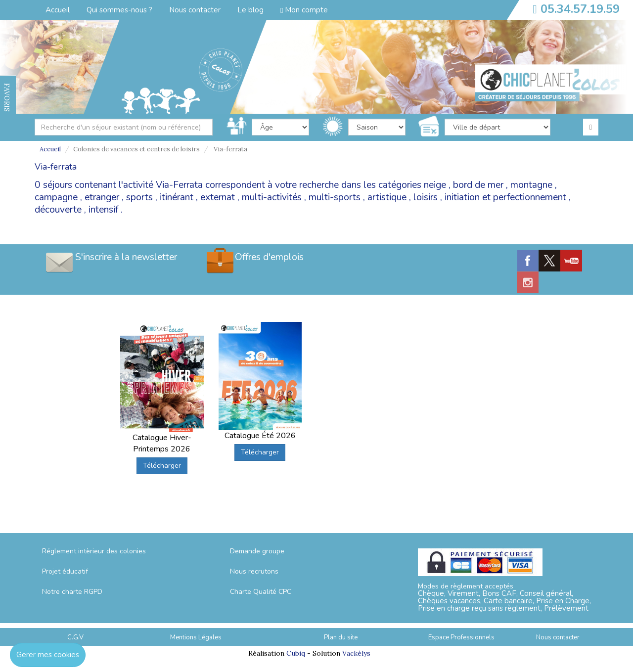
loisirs (426, 197)
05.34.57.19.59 (580, 9)
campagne (56, 197)
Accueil (58, 10)
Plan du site (341, 637)
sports (139, 197)
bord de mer (478, 185)
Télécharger (162, 466)
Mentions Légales (196, 637)
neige (435, 185)
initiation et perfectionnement (505, 197)
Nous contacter (195, 10)
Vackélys (356, 653)
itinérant (177, 197)
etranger (102, 197)
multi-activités (272, 197)
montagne (531, 185)
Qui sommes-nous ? (119, 10)
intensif (103, 210)
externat (218, 197)
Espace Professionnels (461, 637)
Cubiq (296, 653)
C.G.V (75, 637)
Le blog (250, 10)
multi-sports (335, 197)
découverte (58, 210)
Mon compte (304, 10)
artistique (387, 197)
